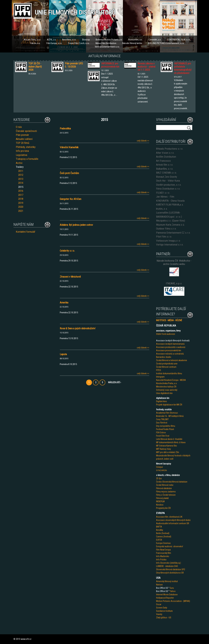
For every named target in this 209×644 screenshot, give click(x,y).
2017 (21, 195)
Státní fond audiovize (166, 334)
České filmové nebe (165, 485)
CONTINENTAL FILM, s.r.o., (179, 40)
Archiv (19, 163)
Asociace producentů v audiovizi (171, 347)
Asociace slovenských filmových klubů (173, 520)
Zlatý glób (161, 618)
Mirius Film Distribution (106, 43)
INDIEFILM (160, 501)
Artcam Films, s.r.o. (32, 40)
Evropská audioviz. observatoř (170, 546)
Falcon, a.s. (35, 43)
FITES (159, 370)
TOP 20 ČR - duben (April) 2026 (35, 67)
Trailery (20, 167)
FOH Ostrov (161, 433)
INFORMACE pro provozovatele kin (110, 65)
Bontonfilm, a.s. (135, 40)
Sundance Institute (164, 611)
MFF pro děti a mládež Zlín (168, 452)
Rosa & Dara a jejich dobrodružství (78, 328)
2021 (21, 211)
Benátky (160, 530)
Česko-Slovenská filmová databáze (172, 482)
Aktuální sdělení (24, 139)
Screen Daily (162, 608)
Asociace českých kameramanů (170, 344)
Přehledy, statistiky (26, 147)
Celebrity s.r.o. (67, 251)
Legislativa (21, 155)
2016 (21, 191)
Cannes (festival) (164, 537)
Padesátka (65, 128)
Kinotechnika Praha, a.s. (167, 383)
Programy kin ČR (163, 508)
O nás (19, 127)
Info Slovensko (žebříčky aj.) (169, 563)
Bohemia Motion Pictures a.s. (109, 40)
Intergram (160, 377)
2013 (21, 179)
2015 (21, 187)
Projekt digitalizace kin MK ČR (169, 405)
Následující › (115, 382)
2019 (21, 203)
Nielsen (159, 585)
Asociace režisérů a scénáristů (170, 354)
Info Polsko (161, 560)
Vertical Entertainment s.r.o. (107, 47)
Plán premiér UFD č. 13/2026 (74, 65)
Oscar (159, 604)
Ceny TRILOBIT (162, 419)
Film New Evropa (163, 550)
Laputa (63, 354)
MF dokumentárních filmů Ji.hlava (171, 442)
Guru (172, 588)
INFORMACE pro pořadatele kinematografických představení (183, 68)
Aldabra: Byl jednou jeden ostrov (76, 225)
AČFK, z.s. (52, 40)
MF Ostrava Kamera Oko (167, 446)
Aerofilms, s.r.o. (69, 40)
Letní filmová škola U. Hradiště (169, 439)
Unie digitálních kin (164, 393)
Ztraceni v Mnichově (70, 277)
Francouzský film (164, 553)
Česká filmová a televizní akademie (172, 360)
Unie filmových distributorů (75, 13)
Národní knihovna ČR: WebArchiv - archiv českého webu (174, 262)
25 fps (159, 478)
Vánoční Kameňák (69, 147)
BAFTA (159, 527)
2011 (21, 171)
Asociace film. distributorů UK (169, 517)
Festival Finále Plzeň (165, 429)
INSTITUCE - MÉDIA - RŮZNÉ (169, 320)
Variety (159, 614)
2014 (21, 183)
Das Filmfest (162, 423)
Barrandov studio (164, 357)
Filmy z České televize (166, 495)
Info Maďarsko (163, 556)
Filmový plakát (162, 498)
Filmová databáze (164, 488)
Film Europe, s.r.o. (54, 43)
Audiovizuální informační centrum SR (173, 523)
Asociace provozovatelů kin (169, 350)
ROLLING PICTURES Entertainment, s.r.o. (166, 43)
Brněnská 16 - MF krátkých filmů (170, 416)
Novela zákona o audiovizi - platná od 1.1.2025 (146, 67)
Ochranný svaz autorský (167, 390)
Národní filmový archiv (132, 43)
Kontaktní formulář (25, 232)
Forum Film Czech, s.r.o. (79, 43)
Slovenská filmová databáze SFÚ (171, 569)
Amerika (64, 302)
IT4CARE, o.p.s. (174, 283)
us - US (168, 618)
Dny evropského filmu (166, 426)
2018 (21, 199)
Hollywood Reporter (165, 598)
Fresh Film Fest (163, 436)
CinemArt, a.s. (155, 40)
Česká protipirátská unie (167, 364)
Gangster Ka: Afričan (71, 199)
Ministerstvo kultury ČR (166, 387)
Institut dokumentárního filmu (169, 373)
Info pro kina (22, 151)
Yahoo (173, 591)
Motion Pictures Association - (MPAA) (173, 601)
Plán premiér (22, 135)
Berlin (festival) (163, 533)
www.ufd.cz (26, 639)
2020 (21, 207)
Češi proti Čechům (69, 173)
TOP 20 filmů (23, 143)
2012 (21, 175)
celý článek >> (143, 141)
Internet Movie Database (167, 594)
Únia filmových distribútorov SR (170, 573)
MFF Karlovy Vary (163, 449)
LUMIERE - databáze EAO (167, 566)
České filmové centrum (166, 367)
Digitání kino (162, 401)
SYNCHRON (162, 470)
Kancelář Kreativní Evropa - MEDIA (171, 380)
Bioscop (86, 40)
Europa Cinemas (163, 543)
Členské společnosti (26, 131)
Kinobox (160, 505)
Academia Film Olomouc (167, 413)
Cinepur (159, 467)
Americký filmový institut (167, 581)
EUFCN (159, 540)
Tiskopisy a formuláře (27, 159)
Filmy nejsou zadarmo (166, 492)
